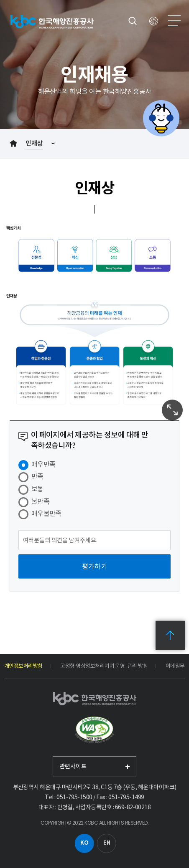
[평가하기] (95, 566)
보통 (37, 489)
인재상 (34, 143)
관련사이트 (73, 766)
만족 (37, 476)
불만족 (40, 501)
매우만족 (43, 464)
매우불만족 (46, 513)
